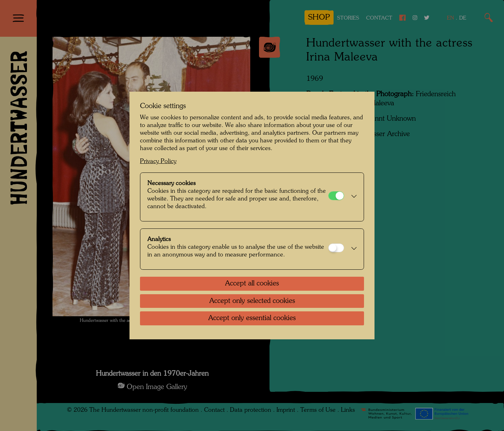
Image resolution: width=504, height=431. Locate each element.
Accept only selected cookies (252, 301)
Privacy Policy (158, 161)
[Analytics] (336, 248)
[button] (352, 197)
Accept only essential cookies (252, 318)
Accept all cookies (252, 284)
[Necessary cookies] (336, 196)
